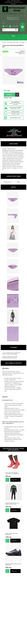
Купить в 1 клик (8, 98)
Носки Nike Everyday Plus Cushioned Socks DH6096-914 (12, 473)
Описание (14, 130)
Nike (18, 182)
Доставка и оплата (16, 1)
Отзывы (14, 134)
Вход (5, 26)
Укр (4, 23)
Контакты (13, 4)
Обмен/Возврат (9, 2)
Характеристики (14, 132)
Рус (6, 23)
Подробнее (14, 480)
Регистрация (13, 26)
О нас (8, 1)
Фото (14, 133)
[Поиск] (10, 30)
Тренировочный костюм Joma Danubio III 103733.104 (12, 504)
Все (14, 129)
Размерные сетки (18, 2)
